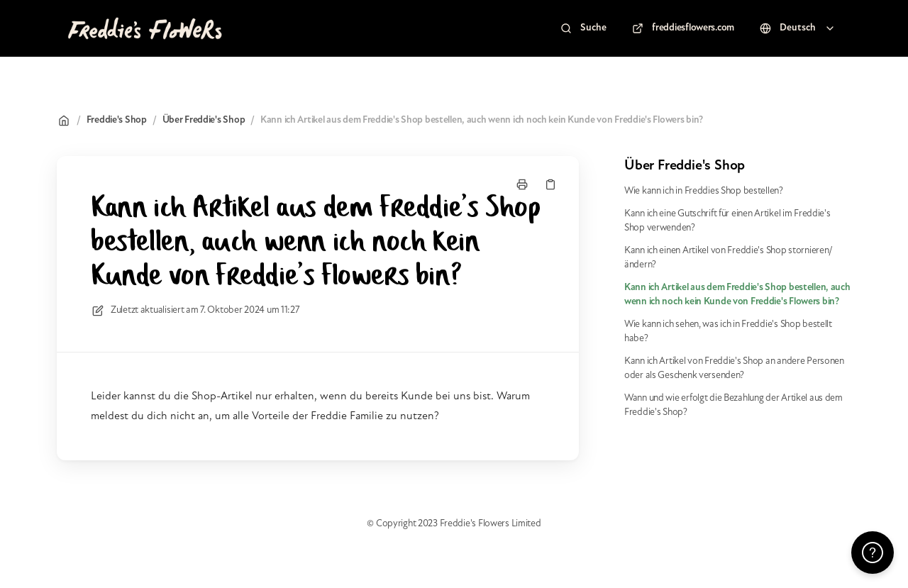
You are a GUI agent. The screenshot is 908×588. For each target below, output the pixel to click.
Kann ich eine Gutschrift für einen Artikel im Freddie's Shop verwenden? (727, 221)
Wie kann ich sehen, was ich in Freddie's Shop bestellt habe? (728, 332)
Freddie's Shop (117, 120)
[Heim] (144, 28)
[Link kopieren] (550, 184)
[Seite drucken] (522, 184)
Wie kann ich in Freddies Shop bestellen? (704, 191)
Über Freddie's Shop (204, 120)
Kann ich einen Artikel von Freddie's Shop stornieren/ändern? (729, 258)
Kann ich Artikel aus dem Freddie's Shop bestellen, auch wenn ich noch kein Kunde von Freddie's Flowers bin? (482, 120)
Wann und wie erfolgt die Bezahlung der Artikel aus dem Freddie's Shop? (733, 405)
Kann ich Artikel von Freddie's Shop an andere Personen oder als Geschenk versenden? (734, 368)
